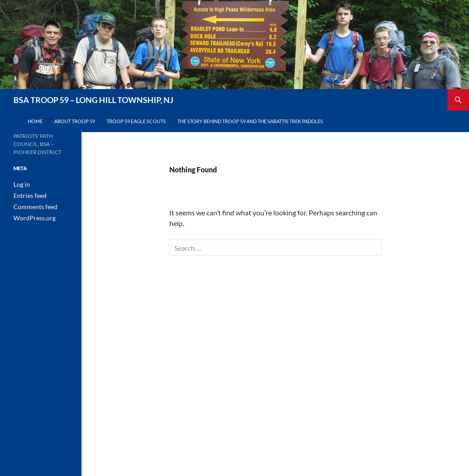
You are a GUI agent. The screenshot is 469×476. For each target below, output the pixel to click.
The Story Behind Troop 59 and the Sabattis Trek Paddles (250, 121)
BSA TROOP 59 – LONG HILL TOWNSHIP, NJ (93, 100)
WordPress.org (31, 217)
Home (35, 121)
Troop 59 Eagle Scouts (136, 121)
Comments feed (32, 206)
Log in (20, 184)
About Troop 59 (75, 121)
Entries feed (27, 195)
